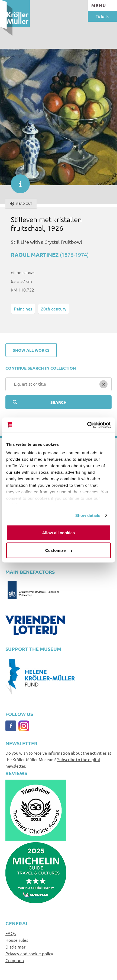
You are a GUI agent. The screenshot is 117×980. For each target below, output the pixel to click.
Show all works (31, 350)
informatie (18, 181)
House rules (17, 940)
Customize (59, 550)
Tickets (102, 16)
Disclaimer (15, 947)
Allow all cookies (59, 532)
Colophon (15, 960)
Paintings (23, 309)
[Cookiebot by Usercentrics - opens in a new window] (87, 425)
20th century (54, 309)
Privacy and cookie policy (29, 953)
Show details (88, 515)
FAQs (11, 933)
